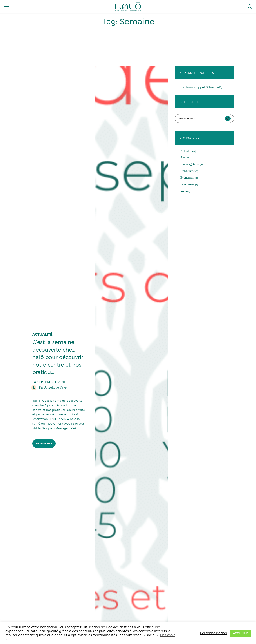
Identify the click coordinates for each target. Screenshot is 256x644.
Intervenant (188, 184)
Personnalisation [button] (213, 633)
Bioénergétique (190, 164)
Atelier (185, 157)
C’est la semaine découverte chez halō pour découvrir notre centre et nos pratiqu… (58, 356)
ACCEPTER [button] (240, 633)
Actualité (42, 333)
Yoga (184, 191)
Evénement (187, 177)
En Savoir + (44, 442)
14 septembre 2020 (49, 381)
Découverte (188, 171)
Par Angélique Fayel (53, 386)
